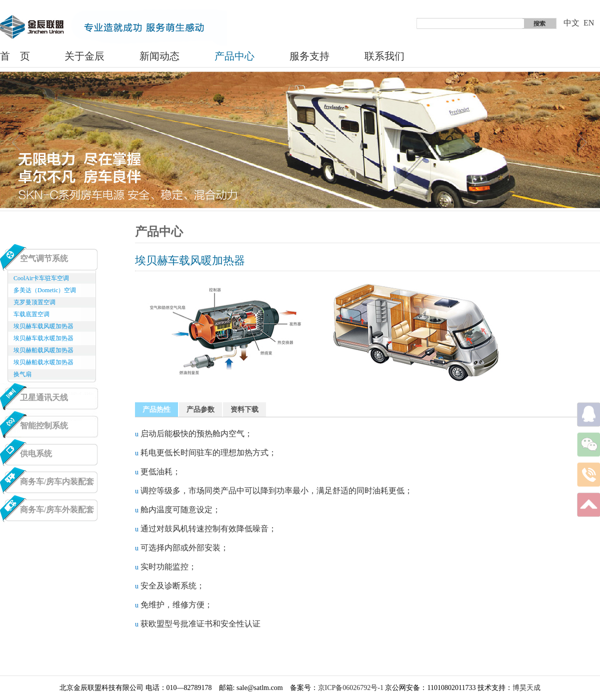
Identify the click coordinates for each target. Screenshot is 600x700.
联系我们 (384, 56)
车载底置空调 (31, 314)
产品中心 (234, 56)
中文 (571, 23)
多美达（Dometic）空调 (45, 290)
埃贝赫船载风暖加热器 (43, 350)
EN (589, 23)
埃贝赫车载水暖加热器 (43, 338)
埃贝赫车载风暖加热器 (43, 326)
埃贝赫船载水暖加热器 (43, 362)
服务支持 (309, 56)
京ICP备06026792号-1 (351, 688)
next (583, 143)
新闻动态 (159, 56)
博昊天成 (526, 688)
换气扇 (22, 374)
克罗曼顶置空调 (34, 302)
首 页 (15, 56)
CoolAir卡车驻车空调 (41, 278)
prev (17, 143)
